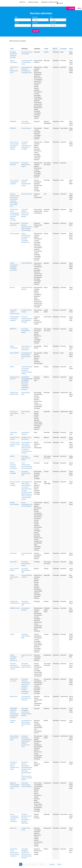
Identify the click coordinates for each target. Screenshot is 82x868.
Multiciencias (14, 696)
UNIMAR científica (15, 608)
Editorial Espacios (26, 128)
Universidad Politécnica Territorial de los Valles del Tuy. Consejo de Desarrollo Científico (26, 684)
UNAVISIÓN (13, 121)
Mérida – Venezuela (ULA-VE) (26, 356)
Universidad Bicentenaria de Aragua (26, 165)
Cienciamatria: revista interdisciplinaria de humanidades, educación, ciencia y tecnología (15, 215)
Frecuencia (53, 23)
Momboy (12, 287)
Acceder (60, 3)
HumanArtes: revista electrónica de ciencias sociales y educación (15, 852)
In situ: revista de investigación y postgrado (15, 182)
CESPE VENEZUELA (27, 263)
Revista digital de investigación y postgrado (15, 319)
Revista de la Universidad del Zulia (14, 413)
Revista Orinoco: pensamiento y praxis (15, 738)
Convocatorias (33, 2)
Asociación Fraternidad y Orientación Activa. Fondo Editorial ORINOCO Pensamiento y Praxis (27, 741)
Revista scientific (15, 234)
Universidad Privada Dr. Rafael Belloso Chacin (27, 62)
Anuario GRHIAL (14, 353)
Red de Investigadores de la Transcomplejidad (27, 504)
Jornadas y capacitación (49, 2)
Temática (35, 17)
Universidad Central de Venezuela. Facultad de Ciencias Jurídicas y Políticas (27, 370)
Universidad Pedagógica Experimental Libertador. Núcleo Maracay (26, 712)
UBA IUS (12, 456)
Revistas (22, 2)
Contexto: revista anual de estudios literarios (15, 444)
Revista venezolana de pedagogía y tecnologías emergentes (14, 267)
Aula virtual (13, 828)
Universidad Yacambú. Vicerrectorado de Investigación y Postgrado (26, 146)
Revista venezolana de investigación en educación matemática (15, 818)
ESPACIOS (13, 128)
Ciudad (17, 23)
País (51, 17)
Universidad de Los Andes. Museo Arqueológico (27, 348)
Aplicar (36, 31)
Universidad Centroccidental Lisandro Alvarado (26, 785)
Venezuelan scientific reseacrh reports (15, 312)
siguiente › (52, 864)
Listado (71, 8)
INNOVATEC (13, 329)
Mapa (79, 8)
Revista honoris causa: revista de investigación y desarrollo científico (15, 146)
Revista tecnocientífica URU (14, 577)
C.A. (28, 242)
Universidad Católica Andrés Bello (26, 473)
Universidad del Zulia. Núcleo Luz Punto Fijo (26, 698)
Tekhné (12, 634)
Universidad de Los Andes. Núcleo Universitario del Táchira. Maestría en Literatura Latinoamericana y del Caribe (27, 448)
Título (16, 17)
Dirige (71, 49)
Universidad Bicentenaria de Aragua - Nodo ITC (26, 665)
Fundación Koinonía (27, 194)
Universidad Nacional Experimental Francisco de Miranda (25, 213)
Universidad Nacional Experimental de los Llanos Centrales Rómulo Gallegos (27, 227)
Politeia (12, 367)
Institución (35, 23)
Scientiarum (13, 553)
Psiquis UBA (13, 562)
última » (60, 864)
